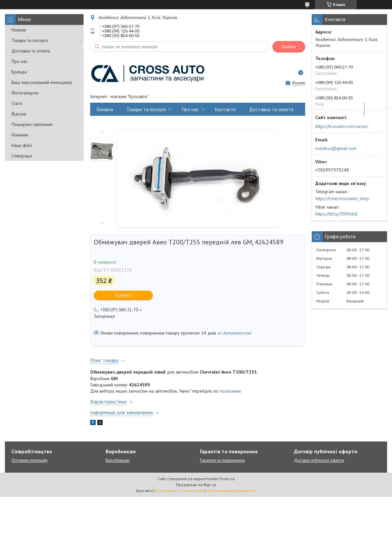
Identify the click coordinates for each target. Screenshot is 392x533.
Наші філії (22, 145)
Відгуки (19, 114)
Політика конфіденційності (231, 491)
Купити (123, 295)
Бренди (19, 72)
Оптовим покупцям (29, 460)
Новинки (20, 135)
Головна (105, 109)
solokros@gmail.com (336, 148)
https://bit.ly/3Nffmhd (336, 214)
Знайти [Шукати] (289, 47)
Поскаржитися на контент (180, 491)
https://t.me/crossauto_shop (342, 198)
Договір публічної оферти (319, 460)
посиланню (230, 391)
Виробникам (118, 460)
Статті (17, 103)
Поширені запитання (32, 124)
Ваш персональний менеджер (42, 82)
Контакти (225, 109)
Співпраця (22, 156)
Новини (19, 30)
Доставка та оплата (31, 51)
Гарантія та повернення (332, 109)
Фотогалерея (25, 93)
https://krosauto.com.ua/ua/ (342, 126)
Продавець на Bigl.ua (196, 485)
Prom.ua (227, 479)
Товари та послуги (30, 40)
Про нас (20, 61)
